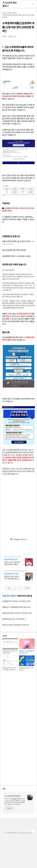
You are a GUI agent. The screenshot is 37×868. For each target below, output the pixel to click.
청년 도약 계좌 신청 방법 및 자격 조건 (15, 625)
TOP (33, 831)
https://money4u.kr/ (11, 557)
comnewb (29, 833)
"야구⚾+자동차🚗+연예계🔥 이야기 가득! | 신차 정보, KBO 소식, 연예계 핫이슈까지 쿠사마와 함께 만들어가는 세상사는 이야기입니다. (15, 801)
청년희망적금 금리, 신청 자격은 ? (14, 619)
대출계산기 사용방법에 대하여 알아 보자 (16, 607)
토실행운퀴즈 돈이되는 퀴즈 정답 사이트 (16, 601)
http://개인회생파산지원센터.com (14, 571)
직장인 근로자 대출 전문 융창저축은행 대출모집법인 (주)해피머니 (13, 563)
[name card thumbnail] (30, 797)
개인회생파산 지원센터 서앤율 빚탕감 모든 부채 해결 (12, 574)
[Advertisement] (19, 539)
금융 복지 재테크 (9, 596)
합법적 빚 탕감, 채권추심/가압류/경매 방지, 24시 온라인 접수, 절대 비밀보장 (12, 577)
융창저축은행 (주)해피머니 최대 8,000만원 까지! (13, 559)
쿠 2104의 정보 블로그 (10, 4)
